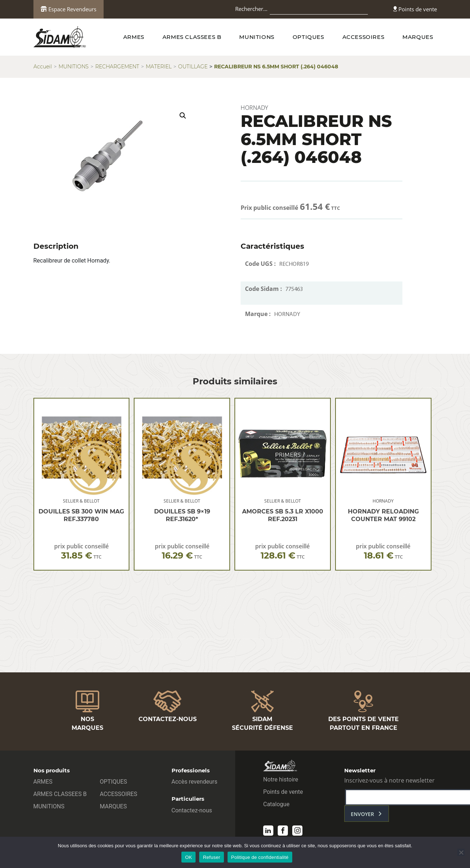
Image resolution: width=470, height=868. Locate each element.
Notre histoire (281, 779)
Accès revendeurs (195, 782)
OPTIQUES (308, 37)
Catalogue (276, 804)
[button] (183, 116)
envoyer (362, 814)
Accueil (43, 67)
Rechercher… (251, 9)
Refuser (211, 857)
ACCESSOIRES (363, 37)
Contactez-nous (192, 810)
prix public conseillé (81, 551)
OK (188, 857)
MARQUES (418, 37)
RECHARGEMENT (117, 67)
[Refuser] (461, 852)
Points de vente (415, 9)
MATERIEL (159, 67)
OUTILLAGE (193, 67)
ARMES (134, 37)
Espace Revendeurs (69, 9)
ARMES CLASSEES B (192, 37)
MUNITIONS (257, 37)
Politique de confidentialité (260, 857)
